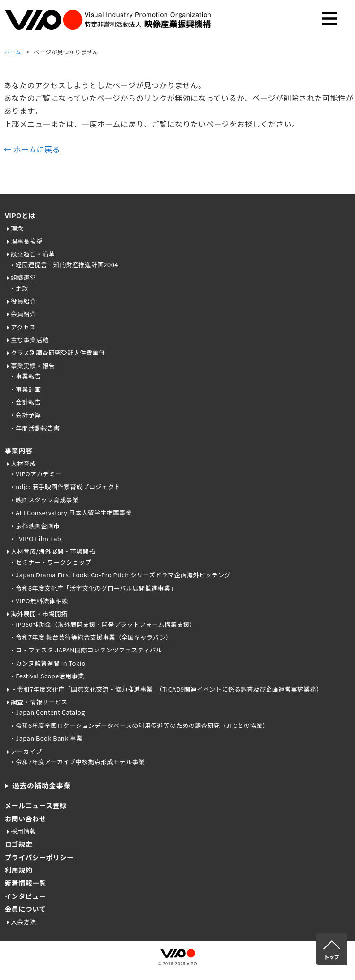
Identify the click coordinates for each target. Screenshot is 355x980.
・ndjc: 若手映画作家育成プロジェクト (65, 486)
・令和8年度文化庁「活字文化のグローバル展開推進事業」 (93, 588)
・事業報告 (25, 376)
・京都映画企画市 (35, 526)
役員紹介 (23, 301)
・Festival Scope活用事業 (47, 676)
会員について (25, 909)
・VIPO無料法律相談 (39, 601)
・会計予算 (25, 415)
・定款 (19, 288)
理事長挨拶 (26, 241)
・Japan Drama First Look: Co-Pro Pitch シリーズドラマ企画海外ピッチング (120, 575)
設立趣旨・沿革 (33, 254)
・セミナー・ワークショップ (50, 562)
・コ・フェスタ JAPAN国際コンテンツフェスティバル (86, 650)
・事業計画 (25, 389)
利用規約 (18, 870)
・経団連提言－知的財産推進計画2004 (64, 265)
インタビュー (25, 896)
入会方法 (23, 922)
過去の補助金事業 (42, 785)
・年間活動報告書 (35, 428)
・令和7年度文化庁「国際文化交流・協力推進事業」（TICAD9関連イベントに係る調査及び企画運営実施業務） (167, 689)
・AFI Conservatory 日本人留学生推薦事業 (71, 512)
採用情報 (23, 831)
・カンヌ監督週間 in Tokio (48, 663)
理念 (17, 228)
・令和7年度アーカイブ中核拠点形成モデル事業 (77, 762)
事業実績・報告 (33, 366)
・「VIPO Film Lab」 (39, 538)
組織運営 (23, 277)
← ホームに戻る (32, 149)
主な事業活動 (30, 340)
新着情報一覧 (25, 883)
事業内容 (18, 450)
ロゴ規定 (18, 844)
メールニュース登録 (36, 805)
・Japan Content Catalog (47, 712)
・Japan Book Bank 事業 (46, 738)
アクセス (23, 327)
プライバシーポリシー (39, 857)
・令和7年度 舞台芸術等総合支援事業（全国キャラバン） (91, 637)
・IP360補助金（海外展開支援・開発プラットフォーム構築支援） (103, 624)
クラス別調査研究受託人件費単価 (58, 352)
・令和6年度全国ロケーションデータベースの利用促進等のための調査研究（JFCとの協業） (139, 725)
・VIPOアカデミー (36, 474)
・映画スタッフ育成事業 (44, 500)
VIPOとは (20, 215)
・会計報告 (25, 402)
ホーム (13, 52)
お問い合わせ (25, 819)
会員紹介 (23, 314)
